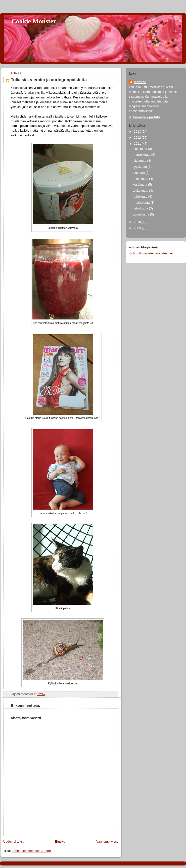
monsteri (140, 82)
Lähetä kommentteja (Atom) (31, 851)
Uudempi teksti (14, 842)
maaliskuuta (142, 203)
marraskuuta (142, 155)
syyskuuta (140, 167)
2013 (138, 132)
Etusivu (60, 842)
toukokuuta (141, 191)
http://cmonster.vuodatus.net (153, 253)
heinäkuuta (141, 179)
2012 (138, 138)
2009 (138, 228)
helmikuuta (141, 208)
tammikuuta (141, 214)
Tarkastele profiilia (147, 117)
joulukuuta (140, 149)
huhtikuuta (141, 197)
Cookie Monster (34, 21)
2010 (138, 222)
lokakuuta (140, 161)
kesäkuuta (140, 185)
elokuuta (139, 173)
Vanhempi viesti (107, 842)
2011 (138, 144)
